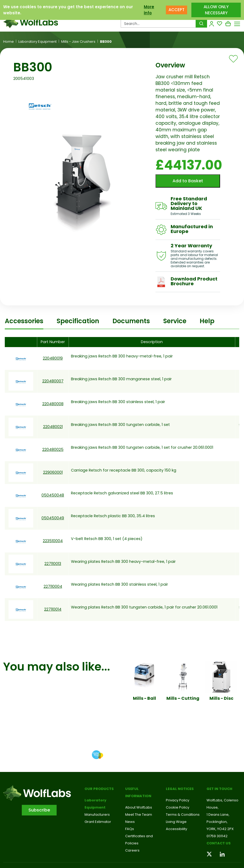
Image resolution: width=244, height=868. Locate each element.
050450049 (53, 518)
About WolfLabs (139, 807)
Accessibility (176, 829)
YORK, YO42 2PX (220, 829)
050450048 (53, 495)
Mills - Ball (144, 698)
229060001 (53, 472)
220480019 (53, 358)
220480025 (53, 450)
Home (9, 42)
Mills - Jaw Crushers (78, 42)
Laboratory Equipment (37, 42)
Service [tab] (175, 321)
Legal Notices (180, 789)
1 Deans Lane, (218, 815)
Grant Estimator (98, 822)
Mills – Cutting (183, 698)
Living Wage (176, 822)
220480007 (53, 381)
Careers (132, 850)
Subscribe (39, 810)
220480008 (53, 404)
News (130, 822)
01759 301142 (217, 836)
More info (149, 8)
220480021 (53, 427)
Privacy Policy (178, 800)
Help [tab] (207, 321)
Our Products (99, 789)
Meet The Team (139, 815)
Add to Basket (188, 181)
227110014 (53, 609)
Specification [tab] (78, 321)
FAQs (130, 829)
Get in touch (219, 789)
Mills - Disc (221, 698)
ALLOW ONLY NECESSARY (216, 8)
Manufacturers (97, 815)
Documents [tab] (131, 321)
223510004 (53, 541)
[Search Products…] (158, 24)
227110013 (53, 564)
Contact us (219, 843)
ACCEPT (176, 8)
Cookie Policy (178, 807)
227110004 (53, 586)
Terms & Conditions (183, 815)
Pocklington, (217, 822)
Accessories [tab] (24, 321)
